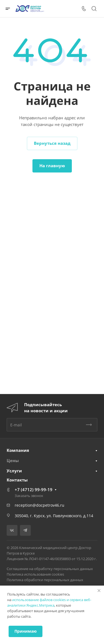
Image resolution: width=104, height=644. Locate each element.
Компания (18, 450)
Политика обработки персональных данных (45, 580)
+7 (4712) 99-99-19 (34, 490)
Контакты (17, 480)
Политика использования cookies (35, 574)
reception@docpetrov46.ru (40, 505)
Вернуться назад (52, 143)
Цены (13, 460)
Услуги (14, 471)
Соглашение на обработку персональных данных (50, 569)
